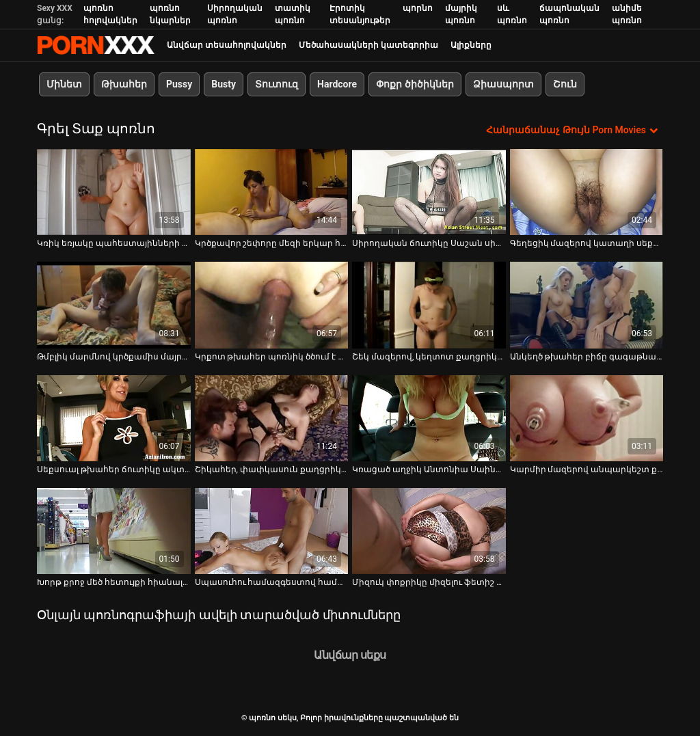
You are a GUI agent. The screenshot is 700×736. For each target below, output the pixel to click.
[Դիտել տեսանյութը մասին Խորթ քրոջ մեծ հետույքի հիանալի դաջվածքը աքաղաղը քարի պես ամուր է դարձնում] (114, 531)
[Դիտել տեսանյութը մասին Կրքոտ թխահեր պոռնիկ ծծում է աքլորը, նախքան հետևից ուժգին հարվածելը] (272, 305)
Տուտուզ (277, 84)
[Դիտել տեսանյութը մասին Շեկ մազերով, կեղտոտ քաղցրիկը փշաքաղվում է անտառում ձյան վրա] (429, 305)
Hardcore (337, 84)
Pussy (179, 84)
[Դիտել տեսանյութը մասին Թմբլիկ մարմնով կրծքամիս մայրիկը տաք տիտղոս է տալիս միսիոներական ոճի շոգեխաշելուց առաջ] (114, 305)
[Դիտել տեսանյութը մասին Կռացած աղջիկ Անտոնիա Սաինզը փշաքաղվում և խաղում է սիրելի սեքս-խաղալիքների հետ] (429, 418)
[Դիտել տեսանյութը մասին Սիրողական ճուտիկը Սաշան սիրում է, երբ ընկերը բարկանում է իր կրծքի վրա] (429, 192)
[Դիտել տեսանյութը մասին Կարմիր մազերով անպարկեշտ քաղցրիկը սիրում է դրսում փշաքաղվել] (587, 418)
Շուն (565, 84)
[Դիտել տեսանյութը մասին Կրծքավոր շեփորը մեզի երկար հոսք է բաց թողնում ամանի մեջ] (272, 192)
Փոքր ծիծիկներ (415, 84)
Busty (224, 84)
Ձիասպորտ (503, 84)
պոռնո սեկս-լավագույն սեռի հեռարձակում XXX (96, 45)
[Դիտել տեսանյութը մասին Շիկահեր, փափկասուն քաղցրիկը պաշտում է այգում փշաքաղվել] (272, 418)
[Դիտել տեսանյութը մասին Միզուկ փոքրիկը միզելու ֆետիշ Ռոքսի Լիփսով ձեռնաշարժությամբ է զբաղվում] (429, 531)
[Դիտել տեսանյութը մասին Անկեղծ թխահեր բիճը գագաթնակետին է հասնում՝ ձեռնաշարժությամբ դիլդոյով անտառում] (587, 305)
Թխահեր (124, 84)
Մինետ (64, 84)
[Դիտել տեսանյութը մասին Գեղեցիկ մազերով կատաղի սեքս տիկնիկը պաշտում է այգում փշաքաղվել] (587, 192)
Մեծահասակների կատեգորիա (368, 45)
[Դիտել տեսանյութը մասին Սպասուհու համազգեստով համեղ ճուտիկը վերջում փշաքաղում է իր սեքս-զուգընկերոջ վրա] (272, 531)
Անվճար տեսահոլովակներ (227, 45)
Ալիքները (471, 45)
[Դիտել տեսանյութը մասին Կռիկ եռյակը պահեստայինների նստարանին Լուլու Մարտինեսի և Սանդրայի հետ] (114, 192)
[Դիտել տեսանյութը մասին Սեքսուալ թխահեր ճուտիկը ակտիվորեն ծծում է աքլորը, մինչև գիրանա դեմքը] (114, 418)
